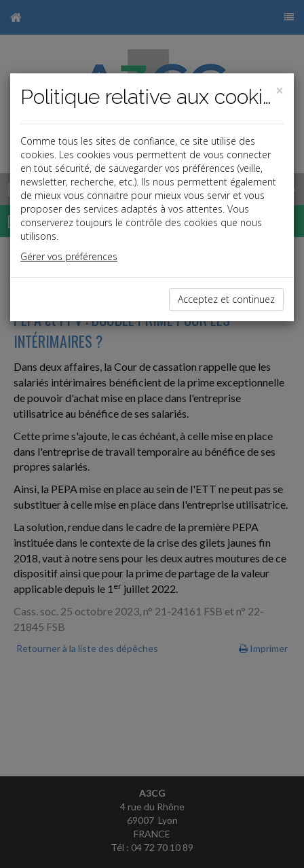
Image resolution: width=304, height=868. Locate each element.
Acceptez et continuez (226, 299)
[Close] (280, 91)
